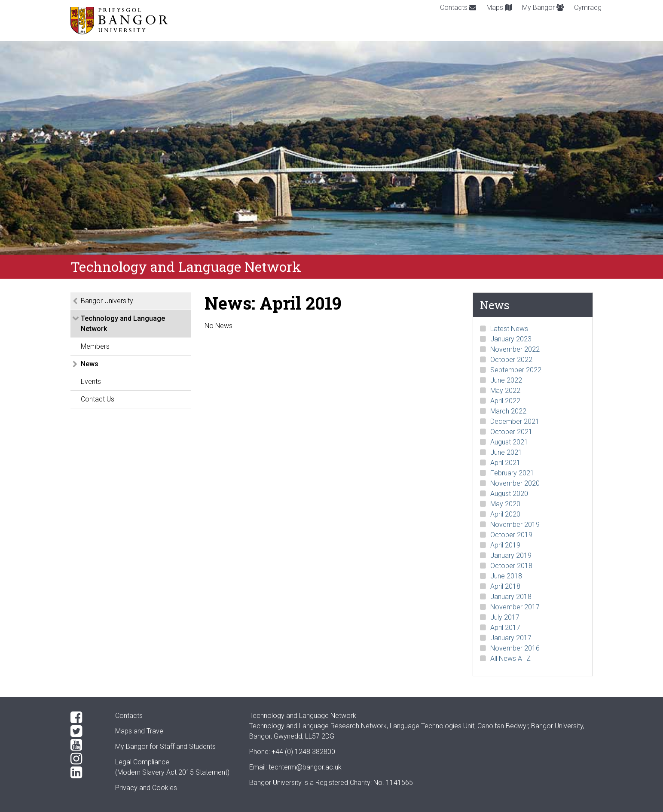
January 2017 (511, 638)
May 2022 (505, 391)
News (90, 364)
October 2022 (511, 360)
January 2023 (511, 339)
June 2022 (506, 380)
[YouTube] (86, 745)
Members (95, 346)
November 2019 (515, 525)
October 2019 (511, 535)
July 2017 (505, 617)
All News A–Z (510, 658)
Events (91, 382)
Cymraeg (588, 8)
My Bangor (543, 8)
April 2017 (505, 628)
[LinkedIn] (86, 772)
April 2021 (505, 463)
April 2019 (505, 545)
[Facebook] (86, 718)
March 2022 (508, 411)
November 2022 (515, 349)
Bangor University (107, 301)
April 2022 (505, 401)
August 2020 (509, 494)
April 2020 (505, 514)
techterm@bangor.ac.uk (305, 767)
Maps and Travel (140, 731)
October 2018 (511, 566)
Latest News (509, 329)
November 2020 (515, 483)
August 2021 (509, 442)
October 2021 (511, 432)
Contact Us (98, 399)
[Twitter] (86, 731)
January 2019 (511, 555)
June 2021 (506, 452)
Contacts (458, 8)
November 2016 (515, 648)
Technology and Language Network (123, 324)
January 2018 (511, 597)
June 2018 (506, 576)
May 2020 (505, 504)
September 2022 (516, 370)
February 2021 (512, 473)
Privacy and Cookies (146, 788)
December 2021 (515, 421)
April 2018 (505, 586)
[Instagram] (86, 759)
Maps (499, 8)
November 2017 (515, 607)
